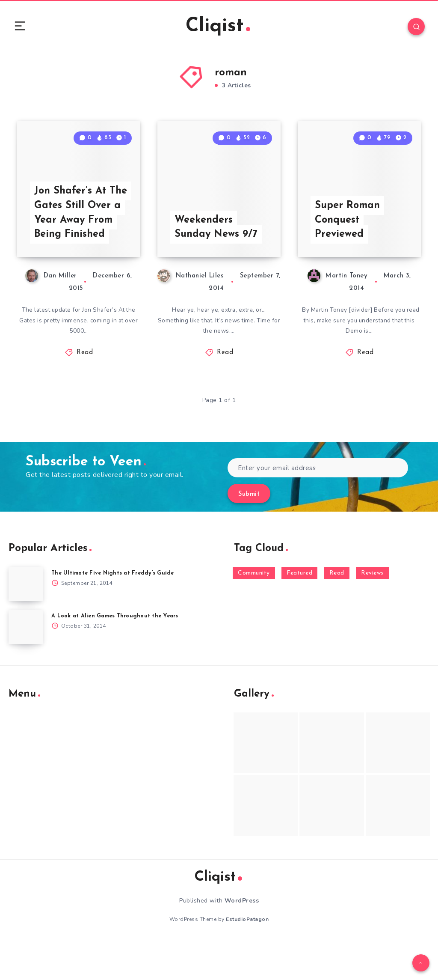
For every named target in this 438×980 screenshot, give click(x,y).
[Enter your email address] (318, 507)
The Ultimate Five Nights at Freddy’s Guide (115, 612)
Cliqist (218, 28)
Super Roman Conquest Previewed (348, 257)
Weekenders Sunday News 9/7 (217, 265)
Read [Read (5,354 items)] (337, 612)
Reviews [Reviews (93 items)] (372, 612)
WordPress (242, 940)
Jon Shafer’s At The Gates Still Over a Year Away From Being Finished (78, 243)
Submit (249, 533)
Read (85, 392)
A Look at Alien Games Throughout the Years (117, 655)
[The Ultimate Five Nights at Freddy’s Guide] (26, 623)
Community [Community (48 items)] (254, 612)
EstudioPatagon (247, 958)
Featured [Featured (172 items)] (299, 612)
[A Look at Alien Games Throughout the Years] (26, 666)
